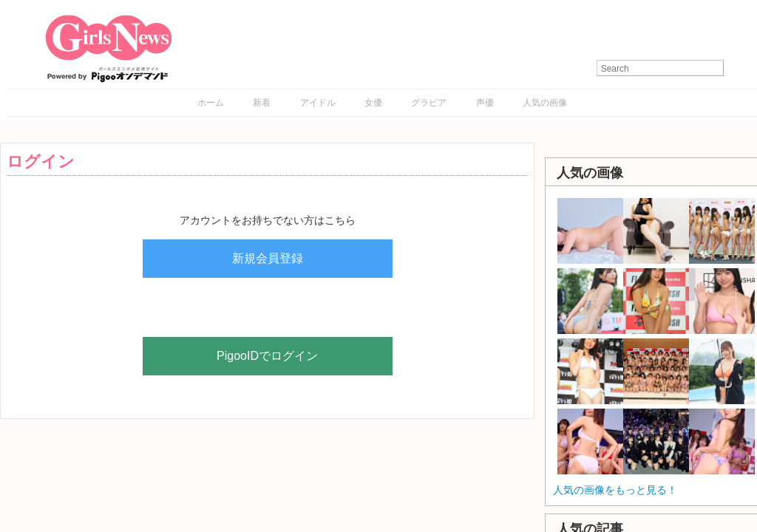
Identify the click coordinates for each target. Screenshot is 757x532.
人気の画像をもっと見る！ (615, 490)
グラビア (429, 103)
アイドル (318, 103)
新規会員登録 (268, 258)
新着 (262, 103)
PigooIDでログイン (267, 356)
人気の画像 (545, 103)
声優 (485, 103)
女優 (373, 103)
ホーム (211, 103)
